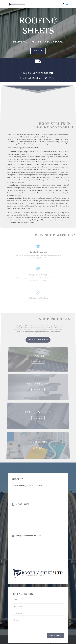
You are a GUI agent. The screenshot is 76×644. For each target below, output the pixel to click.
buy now (37, 51)
